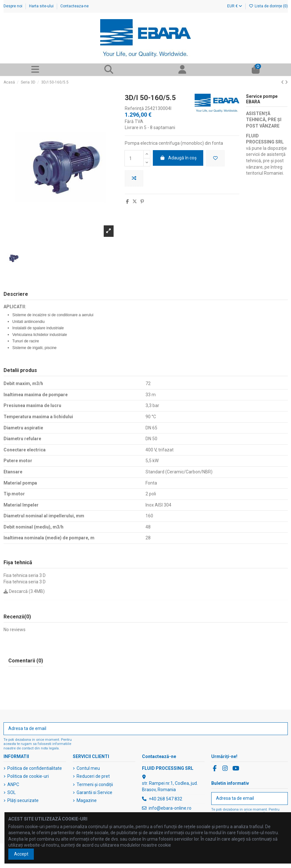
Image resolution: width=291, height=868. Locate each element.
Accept (21, 854)
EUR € (235, 6)
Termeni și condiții (95, 784)
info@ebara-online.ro (170, 808)
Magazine (87, 800)
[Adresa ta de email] (139, 729)
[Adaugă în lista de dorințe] (215, 158)
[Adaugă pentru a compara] (134, 178)
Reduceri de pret (93, 776)
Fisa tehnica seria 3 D (25, 575)
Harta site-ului (42, 6)
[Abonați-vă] (281, 729)
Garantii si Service (94, 792)
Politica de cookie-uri (28, 776)
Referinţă (134, 108)
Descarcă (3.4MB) (24, 591)
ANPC (13, 784)
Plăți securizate (23, 800)
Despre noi (13, 6)
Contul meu (88, 768)
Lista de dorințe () (268, 6)
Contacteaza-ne (75, 6)
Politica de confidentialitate (35, 768)
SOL (11, 792)
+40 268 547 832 (165, 799)
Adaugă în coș (178, 158)
